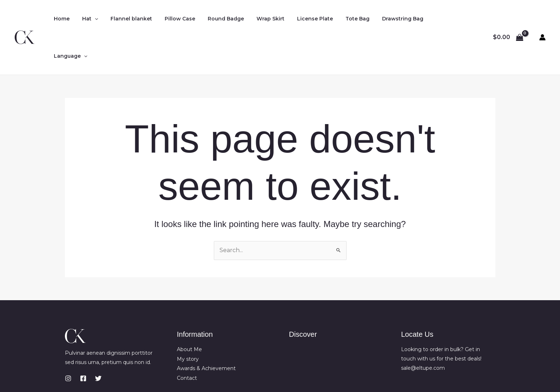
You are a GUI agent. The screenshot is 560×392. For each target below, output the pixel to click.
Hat (86, 19)
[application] (91, 19)
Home (60, 19)
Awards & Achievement (206, 331)
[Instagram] (68, 341)
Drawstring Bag (381, 19)
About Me (189, 312)
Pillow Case (171, 19)
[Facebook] (83, 341)
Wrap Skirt (257, 19)
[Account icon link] (542, 19)
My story (188, 321)
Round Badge (214, 19)
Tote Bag (338, 19)
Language (429, 19)
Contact (187, 340)
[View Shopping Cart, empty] (508, 19)
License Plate (298, 19)
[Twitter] (98, 341)
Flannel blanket (125, 19)
